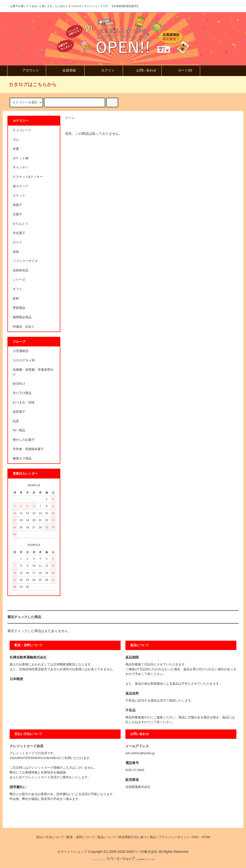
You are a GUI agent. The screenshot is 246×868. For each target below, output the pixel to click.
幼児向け (19, 384)
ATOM (206, 837)
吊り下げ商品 (22, 393)
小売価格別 (21, 351)
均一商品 (19, 430)
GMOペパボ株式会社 (142, 852)
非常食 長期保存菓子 (28, 449)
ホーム (70, 118)
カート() (181, 70)
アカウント (27, 70)
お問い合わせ (142, 70)
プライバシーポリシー (174, 837)
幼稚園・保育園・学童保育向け (33, 372)
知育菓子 (19, 412)
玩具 (16, 421)
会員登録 (65, 70)
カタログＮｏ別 (24, 360)
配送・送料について (81, 837)
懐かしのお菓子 (24, 440)
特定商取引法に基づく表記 (137, 837)
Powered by (123, 860)
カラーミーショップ (72, 852)
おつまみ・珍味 (24, 402)
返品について (107, 837)
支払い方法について (50, 837)
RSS (195, 837)
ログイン (104, 70)
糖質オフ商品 (22, 459)
